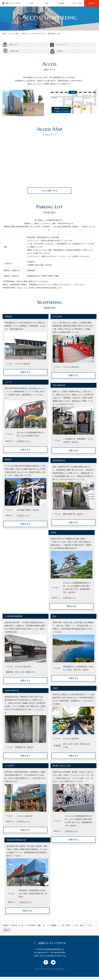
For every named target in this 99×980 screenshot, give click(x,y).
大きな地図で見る (49, 194)
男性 (68, 928)
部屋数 (53, 928)
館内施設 (62, 3)
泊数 (39, 928)
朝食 (47, 3)
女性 (81, 928)
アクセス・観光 (77, 3)
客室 (32, 3)
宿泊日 (6, 928)
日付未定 (31, 928)
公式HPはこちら (23, 444)
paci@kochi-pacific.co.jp (56, 959)
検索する (7, 933)
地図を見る (25, 375)
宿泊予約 (92, 3)
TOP (4, 34)
